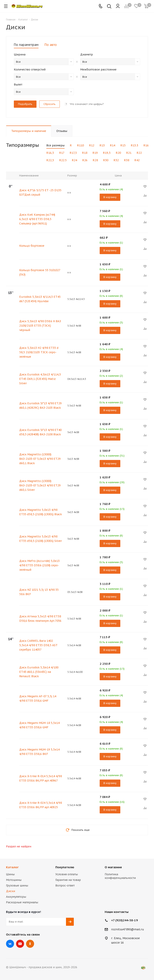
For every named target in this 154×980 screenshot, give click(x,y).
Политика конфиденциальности (120, 876)
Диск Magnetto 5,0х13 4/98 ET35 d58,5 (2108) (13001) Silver (41, 539)
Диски (11, 891)
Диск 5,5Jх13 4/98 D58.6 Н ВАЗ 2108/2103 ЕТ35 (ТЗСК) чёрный (40, 326)
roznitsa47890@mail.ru (128, 929)
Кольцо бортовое (32, 246)
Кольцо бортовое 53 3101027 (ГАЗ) (40, 272)
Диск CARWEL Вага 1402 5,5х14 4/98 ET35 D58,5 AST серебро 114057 (38, 645)
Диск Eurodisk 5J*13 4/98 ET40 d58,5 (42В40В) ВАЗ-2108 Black (40, 432)
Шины (10, 874)
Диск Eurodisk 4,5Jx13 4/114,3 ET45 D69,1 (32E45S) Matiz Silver (40, 379)
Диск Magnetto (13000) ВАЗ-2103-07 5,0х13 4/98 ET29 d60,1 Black (40, 459)
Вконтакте (10, 944)
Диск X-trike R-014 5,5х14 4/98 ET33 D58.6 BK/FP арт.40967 (41, 778)
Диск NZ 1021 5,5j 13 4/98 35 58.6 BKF (39, 592)
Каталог (12, 867)
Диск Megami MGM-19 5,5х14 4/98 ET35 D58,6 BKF (39, 752)
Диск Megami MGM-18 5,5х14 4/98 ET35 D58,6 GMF (39, 725)
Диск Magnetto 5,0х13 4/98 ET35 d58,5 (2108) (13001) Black (41, 512)
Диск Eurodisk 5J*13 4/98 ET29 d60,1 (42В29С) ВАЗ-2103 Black (40, 405)
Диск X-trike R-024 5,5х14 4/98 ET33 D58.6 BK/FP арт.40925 (41, 805)
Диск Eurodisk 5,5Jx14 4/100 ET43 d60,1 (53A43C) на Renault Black (39, 672)
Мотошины (14, 880)
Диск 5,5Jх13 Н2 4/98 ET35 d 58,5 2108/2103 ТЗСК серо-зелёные (39, 352)
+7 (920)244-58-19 (124, 920)
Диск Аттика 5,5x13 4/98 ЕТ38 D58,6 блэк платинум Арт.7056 (40, 619)
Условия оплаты (67, 874)
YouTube (20, 944)
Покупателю (65, 867)
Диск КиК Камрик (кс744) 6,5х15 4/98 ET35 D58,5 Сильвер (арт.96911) (37, 219)
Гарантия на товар (68, 880)
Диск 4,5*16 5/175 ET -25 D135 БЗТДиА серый (40, 192)
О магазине (113, 867)
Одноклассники (30, 944)
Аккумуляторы (16, 897)
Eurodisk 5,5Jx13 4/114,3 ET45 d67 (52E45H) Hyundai (40, 299)
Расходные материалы (22, 902)
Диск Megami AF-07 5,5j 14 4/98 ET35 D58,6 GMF (38, 698)
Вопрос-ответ (65, 885)
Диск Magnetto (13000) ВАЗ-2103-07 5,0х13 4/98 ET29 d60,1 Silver (40, 485)
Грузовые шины (17, 885)
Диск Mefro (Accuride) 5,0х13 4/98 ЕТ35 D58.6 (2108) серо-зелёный (39, 565)
